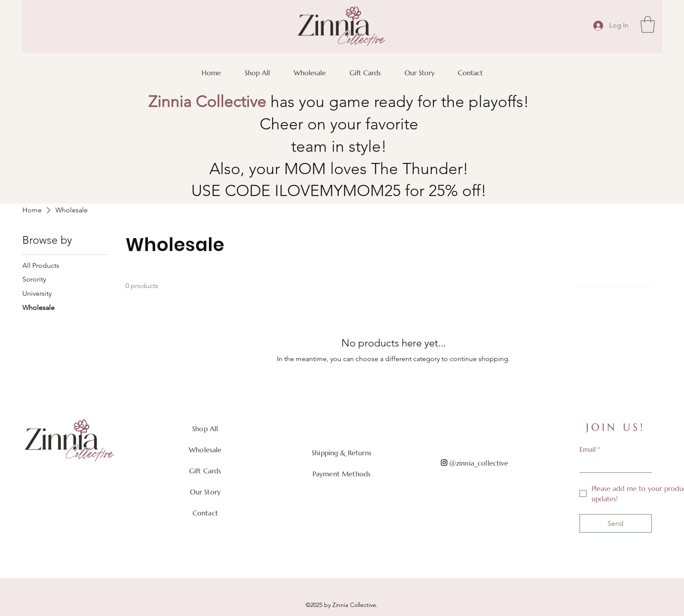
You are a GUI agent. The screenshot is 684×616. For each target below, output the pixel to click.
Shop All (205, 429)
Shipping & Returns (342, 453)
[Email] (613, 465)
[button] (648, 24)
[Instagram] (444, 463)
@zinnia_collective (479, 463)
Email (590, 449)
